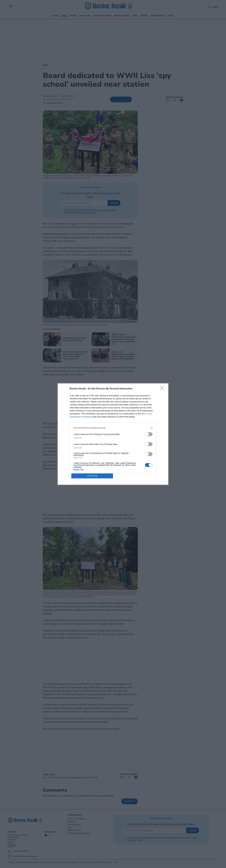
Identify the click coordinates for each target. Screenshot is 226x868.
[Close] (163, 389)
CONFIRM (92, 476)
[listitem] (113, 428)
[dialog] (113, 434)
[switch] (149, 434)
